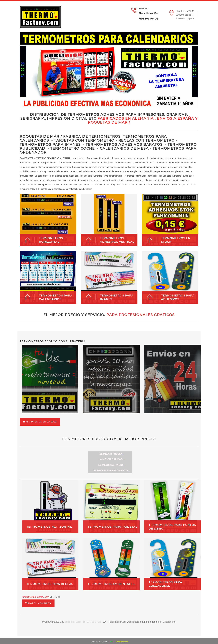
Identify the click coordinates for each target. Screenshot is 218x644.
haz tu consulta (38, 603)
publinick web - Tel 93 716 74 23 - (84, 622)
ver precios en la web (40, 422)
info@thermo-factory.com (36, 597)
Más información (122, 642)
